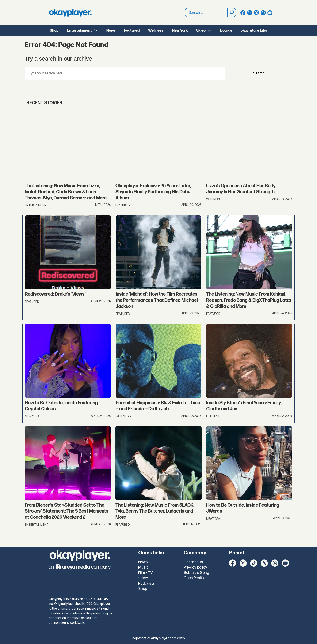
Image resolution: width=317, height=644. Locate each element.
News (111, 31)
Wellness (156, 31)
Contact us (193, 562)
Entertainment (79, 31)
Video (201, 31)
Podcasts (147, 583)
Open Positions (197, 578)
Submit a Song (196, 573)
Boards (226, 31)
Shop (54, 31)
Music (143, 567)
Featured (132, 31)
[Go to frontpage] (70, 13)
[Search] (232, 13)
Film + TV (146, 573)
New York (180, 31)
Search (185, 8)
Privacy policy (195, 567)
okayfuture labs (254, 31)
